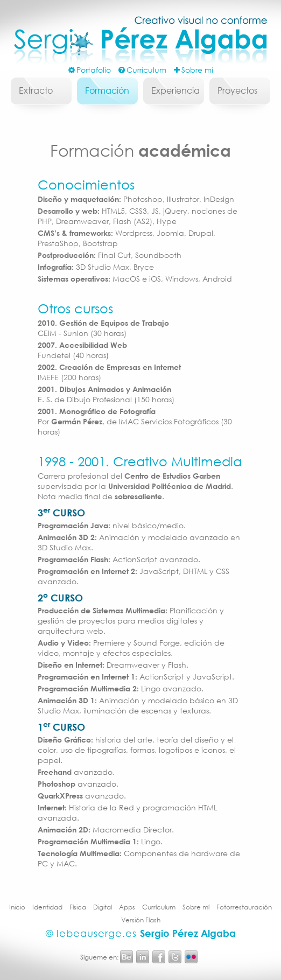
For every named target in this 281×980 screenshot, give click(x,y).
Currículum (159, 907)
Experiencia (175, 90)
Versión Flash (141, 920)
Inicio (17, 907)
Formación (107, 90)
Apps (127, 907)
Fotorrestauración (244, 907)
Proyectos (237, 90)
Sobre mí (196, 907)
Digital (103, 907)
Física (78, 907)
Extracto (36, 90)
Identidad (47, 907)
